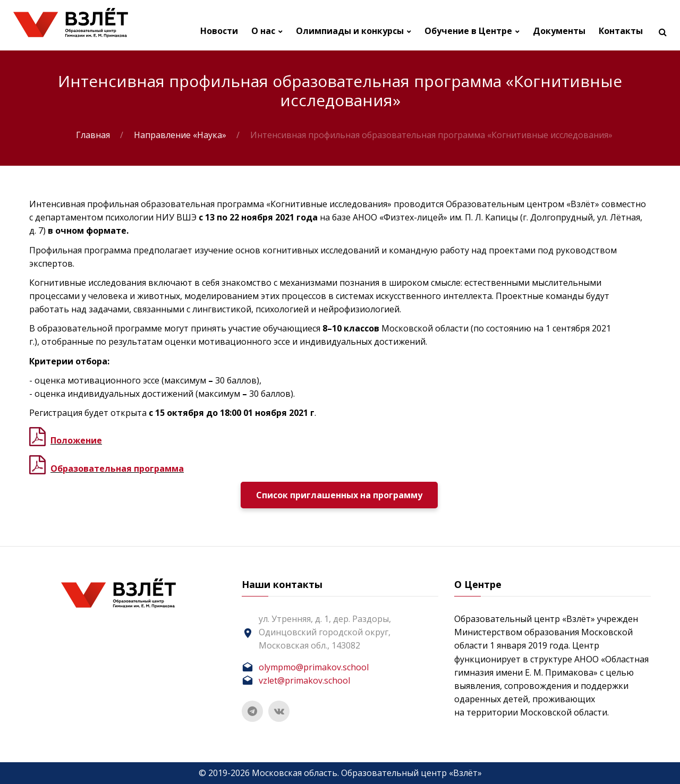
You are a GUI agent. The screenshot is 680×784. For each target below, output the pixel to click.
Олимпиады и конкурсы (350, 31)
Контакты (621, 31)
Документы (559, 31)
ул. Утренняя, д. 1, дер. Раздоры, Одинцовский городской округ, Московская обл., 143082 (325, 632)
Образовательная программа (117, 468)
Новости (219, 31)
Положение (76, 440)
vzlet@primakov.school (304, 680)
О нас (263, 31)
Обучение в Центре (468, 31)
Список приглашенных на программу (339, 495)
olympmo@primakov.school (314, 667)
